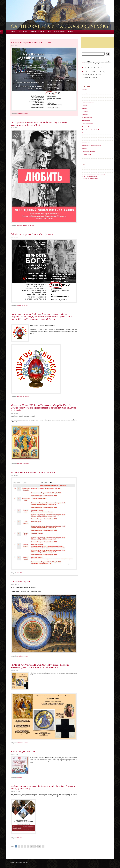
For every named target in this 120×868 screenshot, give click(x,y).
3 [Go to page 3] (22, 846)
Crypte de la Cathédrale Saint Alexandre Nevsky (93, 174)
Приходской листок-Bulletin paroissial (91, 145)
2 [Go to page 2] (19, 846)
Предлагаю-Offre (86, 142)
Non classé (84, 108)
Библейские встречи (23, 114)
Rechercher (108, 54)
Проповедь (85, 148)
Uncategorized (85, 114)
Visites (71, 32)
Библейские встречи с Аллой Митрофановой (32, 43)
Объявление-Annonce (87, 133)
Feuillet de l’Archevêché (88, 102)
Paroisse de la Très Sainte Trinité (92, 68)
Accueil (12, 32)
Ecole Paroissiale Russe (56, 32)
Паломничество (86, 136)
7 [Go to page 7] (34, 846)
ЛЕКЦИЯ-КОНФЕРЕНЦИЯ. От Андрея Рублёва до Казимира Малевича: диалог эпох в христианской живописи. (40, 666)
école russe (85, 99)
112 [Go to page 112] (39, 846)
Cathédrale (23, 32)
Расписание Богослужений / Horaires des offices (33, 472)
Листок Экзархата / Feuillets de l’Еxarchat (92, 130)
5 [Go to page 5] (28, 846)
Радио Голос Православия (88, 151)
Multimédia (85, 105)
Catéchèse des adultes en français (90, 96)
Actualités (20, 225)
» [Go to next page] (43, 846)
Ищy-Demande (86, 127)
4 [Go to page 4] (25, 846)
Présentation (85, 111)
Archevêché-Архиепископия (89, 171)
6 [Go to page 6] (31, 846)
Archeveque (26, 396)
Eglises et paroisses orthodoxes (89, 176)
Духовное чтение (86, 121)
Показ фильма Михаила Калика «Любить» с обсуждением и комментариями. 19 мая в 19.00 (39, 124)
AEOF (83, 168)
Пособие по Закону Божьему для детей (92, 139)
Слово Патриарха (86, 154)
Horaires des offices (38, 32)
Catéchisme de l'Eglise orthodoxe (90, 178)
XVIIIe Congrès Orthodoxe (23, 752)
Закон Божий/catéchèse (88, 124)
